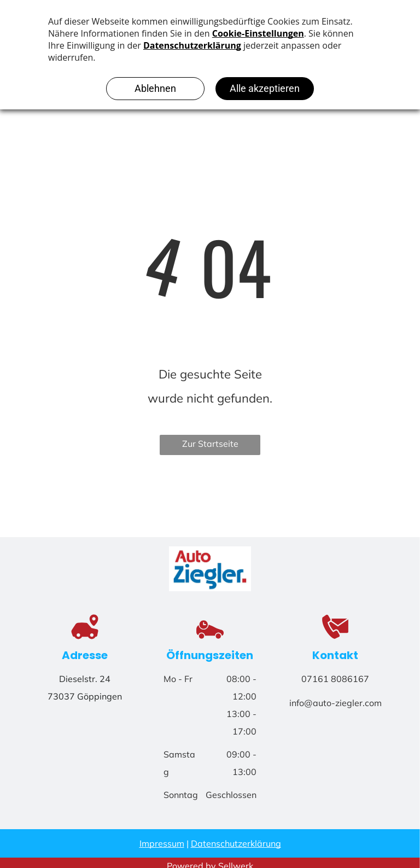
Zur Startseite (210, 444)
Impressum (162, 843)
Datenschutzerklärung (236, 843)
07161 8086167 (335, 679)
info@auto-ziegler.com (336, 703)
